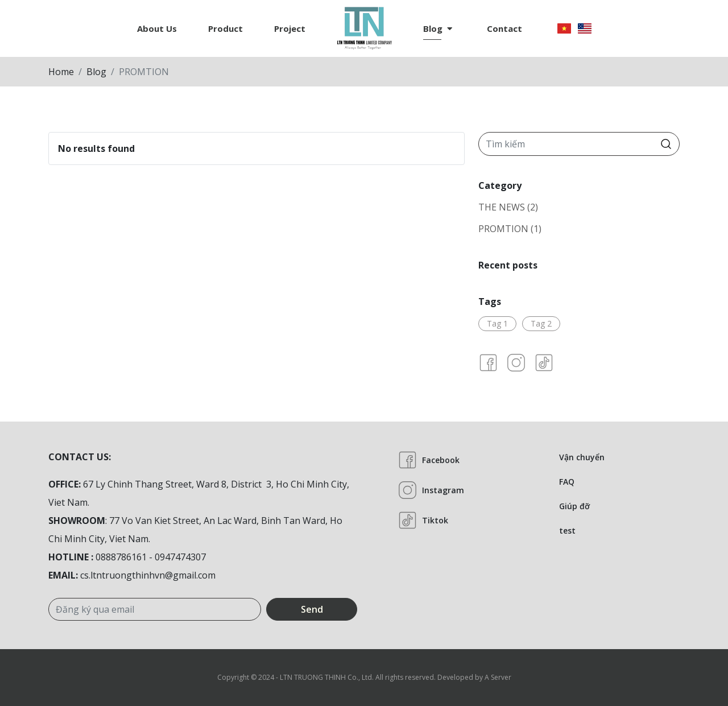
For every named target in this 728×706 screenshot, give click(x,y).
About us (157, 28)
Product (226, 28)
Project (290, 28)
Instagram (431, 490)
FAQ (567, 482)
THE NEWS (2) (508, 207)
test (567, 530)
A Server (498, 677)
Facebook (429, 460)
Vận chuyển (582, 457)
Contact (504, 28)
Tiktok (423, 520)
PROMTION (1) (510, 229)
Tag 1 (497, 323)
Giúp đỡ (574, 506)
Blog (438, 28)
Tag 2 (541, 323)
